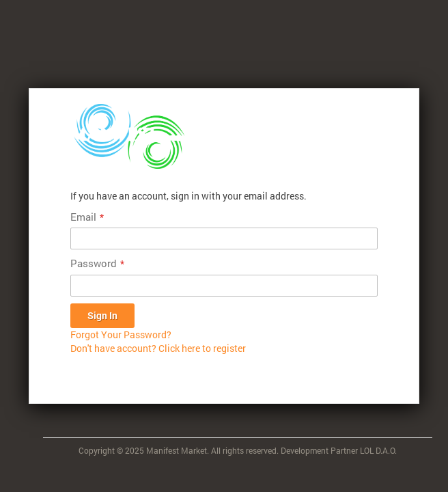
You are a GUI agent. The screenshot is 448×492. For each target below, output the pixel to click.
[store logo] (128, 136)
